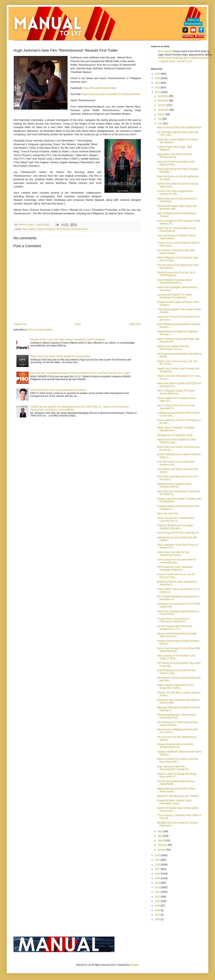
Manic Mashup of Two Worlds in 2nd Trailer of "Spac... (176, 657)
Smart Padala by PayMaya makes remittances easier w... (174, 281)
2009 (158, 906)
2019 (158, 860)
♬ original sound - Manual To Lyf (175, 61)
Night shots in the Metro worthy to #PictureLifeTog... (175, 156)
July (160, 119)
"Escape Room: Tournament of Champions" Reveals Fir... (173, 620)
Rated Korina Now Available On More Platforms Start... (177, 441)
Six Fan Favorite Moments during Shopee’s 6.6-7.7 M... (174, 627)
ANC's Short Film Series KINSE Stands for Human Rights (60, 356)
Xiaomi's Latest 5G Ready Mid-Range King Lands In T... (177, 775)
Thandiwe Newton (79, 229)
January (162, 850)
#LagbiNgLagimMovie (200, 58)
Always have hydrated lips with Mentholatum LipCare (173, 348)
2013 (158, 887)
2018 (158, 865)
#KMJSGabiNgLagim (177, 58)
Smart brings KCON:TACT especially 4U (178, 533)
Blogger (134, 965)
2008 (158, 910)
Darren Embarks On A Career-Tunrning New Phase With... (177, 760)
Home (78, 324)
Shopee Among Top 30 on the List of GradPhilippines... (176, 274)
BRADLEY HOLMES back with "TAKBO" (178, 796)
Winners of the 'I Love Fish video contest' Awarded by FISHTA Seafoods (68, 340)
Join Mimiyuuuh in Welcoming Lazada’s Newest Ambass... (178, 724)
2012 (158, 892)
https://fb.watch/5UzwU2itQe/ (100, 88)
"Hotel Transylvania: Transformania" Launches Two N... (176, 519)
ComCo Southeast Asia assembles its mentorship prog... (177, 561)
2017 (158, 869)
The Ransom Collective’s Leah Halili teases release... (176, 252)
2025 (158, 74)
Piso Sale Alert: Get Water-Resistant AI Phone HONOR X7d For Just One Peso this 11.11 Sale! (80, 373)
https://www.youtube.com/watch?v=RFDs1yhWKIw (111, 94)
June (160, 124)
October (162, 105)
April (160, 836)
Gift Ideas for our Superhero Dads (175, 435)
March (161, 840)
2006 (158, 919)
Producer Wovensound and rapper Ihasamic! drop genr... (175, 527)
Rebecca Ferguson (46, 229)
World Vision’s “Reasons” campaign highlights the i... (176, 429)
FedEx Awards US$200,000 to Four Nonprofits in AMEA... (176, 686)
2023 (158, 83)
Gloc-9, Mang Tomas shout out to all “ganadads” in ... (176, 407)
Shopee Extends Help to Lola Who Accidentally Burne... (175, 746)
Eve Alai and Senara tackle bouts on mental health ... (176, 783)
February (163, 845)
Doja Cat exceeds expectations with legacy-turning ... (176, 163)
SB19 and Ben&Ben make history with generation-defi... (177, 207)
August (162, 114)
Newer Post (20, 324)
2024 (158, 78)
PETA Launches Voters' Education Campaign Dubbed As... (175, 568)
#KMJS (162, 58)
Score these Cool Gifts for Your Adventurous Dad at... (173, 554)
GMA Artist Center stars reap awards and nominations (58, 390)
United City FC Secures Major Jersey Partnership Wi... (176, 229)
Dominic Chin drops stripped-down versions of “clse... (175, 192)
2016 (158, 874)
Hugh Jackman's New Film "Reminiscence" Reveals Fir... (174, 768)
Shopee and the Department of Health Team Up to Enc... (177, 635)
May (160, 831)
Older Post (135, 324)
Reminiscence (63, 229)
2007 (158, 915)
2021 (158, 92)
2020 (158, 855)
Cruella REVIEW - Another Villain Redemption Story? (174, 802)
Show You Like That (167, 513)
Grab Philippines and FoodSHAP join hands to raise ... (176, 672)
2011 (158, 897)
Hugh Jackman (29, 229)
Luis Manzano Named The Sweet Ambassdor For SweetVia (174, 296)
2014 (158, 883)
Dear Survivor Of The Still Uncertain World (179, 127)
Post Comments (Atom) (40, 330)
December (163, 96)
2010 (158, 901)
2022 (158, 87)
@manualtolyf (165, 51)
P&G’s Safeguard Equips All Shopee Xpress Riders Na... (176, 392)
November (163, 101)
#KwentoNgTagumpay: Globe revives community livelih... (176, 716)
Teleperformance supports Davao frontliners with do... (174, 485)
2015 (158, 878)
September (164, 110)
